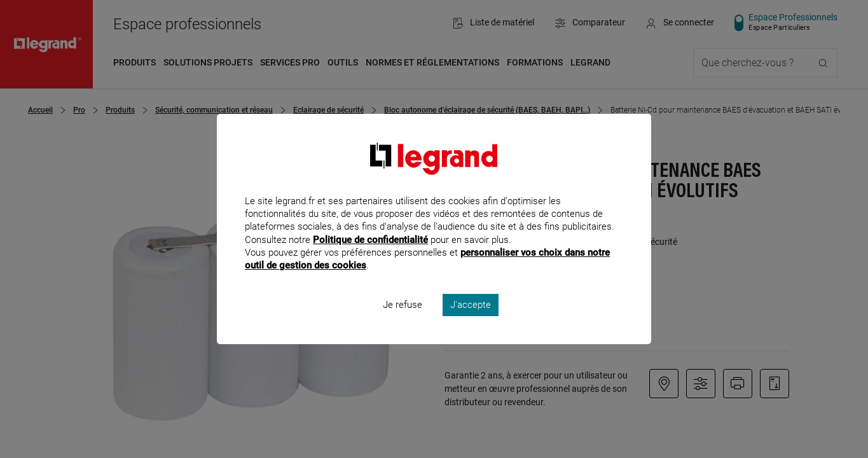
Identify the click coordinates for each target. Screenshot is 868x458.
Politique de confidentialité (370, 256)
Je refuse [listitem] (403, 322)
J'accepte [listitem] (471, 322)
